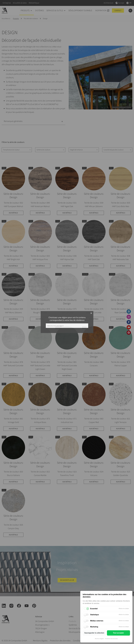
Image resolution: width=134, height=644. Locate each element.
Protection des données (111, 639)
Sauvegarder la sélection (94, 633)
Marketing (94, 627)
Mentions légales (99, 639)
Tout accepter (118, 633)
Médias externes (97, 621)
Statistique (94, 615)
